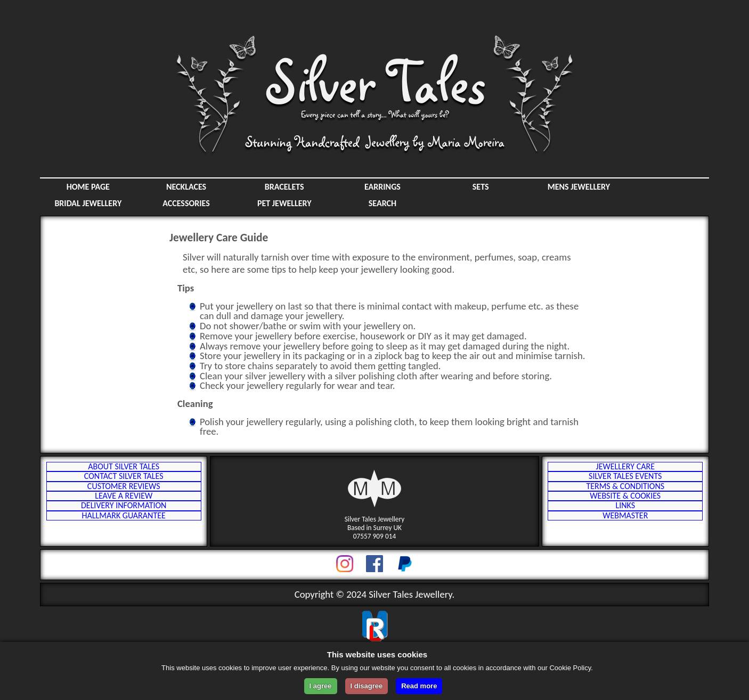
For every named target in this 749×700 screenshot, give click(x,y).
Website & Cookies (625, 523)
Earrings (382, 187)
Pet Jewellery (284, 203)
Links (625, 540)
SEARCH (382, 203)
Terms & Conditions (625, 506)
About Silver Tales (124, 472)
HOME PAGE (88, 187)
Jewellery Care (625, 472)
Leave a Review (124, 523)
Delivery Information (124, 540)
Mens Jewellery (579, 187)
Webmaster (625, 557)
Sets (481, 187)
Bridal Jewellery (88, 203)
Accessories (186, 203)
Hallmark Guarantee (124, 557)
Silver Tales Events (625, 489)
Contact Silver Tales (124, 489)
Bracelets (284, 187)
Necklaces (186, 187)
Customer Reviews (124, 506)
